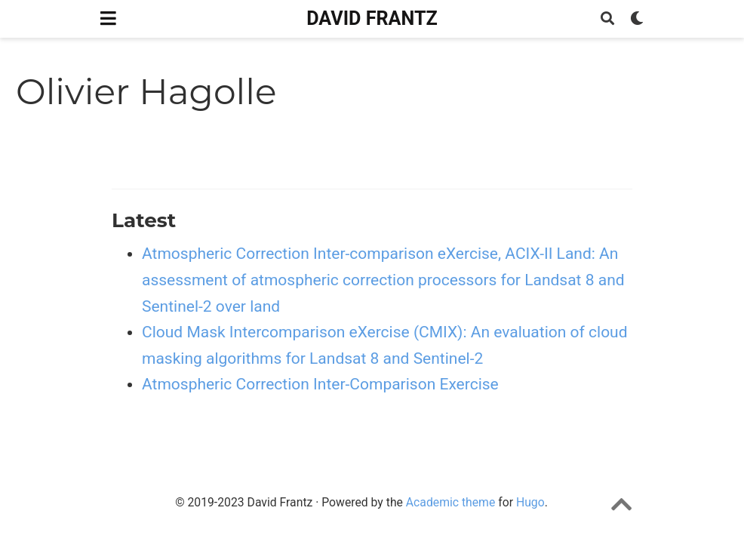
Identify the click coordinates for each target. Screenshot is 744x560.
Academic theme (450, 502)
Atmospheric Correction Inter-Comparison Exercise (320, 384)
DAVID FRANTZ (372, 18)
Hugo (530, 502)
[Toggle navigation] (108, 18)
